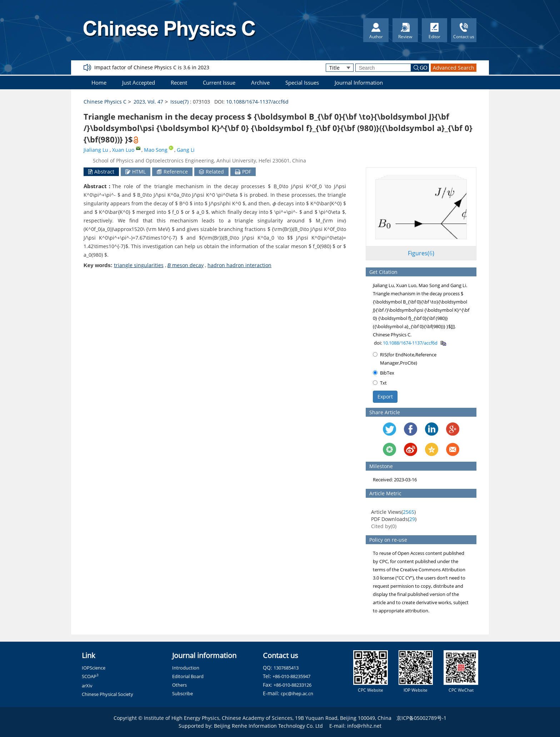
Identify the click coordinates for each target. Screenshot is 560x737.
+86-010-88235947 (291, 676)
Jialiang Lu (96, 150)
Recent (179, 82)
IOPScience (94, 668)
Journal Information (359, 82)
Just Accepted (139, 82)
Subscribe (182, 693)
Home (99, 82)
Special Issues (302, 82)
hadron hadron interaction (239, 265)
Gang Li (186, 150)
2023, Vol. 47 (148, 102)
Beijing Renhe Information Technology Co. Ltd (268, 726)
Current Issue (219, 82)
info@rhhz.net (364, 726)
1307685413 (286, 668)
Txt (380, 383)
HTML (136, 172)
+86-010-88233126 (292, 685)
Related (211, 172)
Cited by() (384, 526)
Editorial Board (188, 676)
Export (385, 397)
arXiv (87, 686)
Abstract (101, 172)
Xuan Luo (123, 150)
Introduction (186, 668)
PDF (243, 172)
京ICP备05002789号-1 (421, 718)
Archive (260, 82)
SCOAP (90, 676)
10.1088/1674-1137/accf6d (257, 102)
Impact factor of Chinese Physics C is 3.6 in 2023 (152, 67)
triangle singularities (139, 265)
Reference (172, 172)
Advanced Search (454, 68)
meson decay (186, 265)
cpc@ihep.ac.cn (297, 693)
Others (179, 685)
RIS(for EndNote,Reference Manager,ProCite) (405, 359)
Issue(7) (179, 102)
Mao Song (156, 150)
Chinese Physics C (105, 102)
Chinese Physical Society (107, 694)
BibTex (384, 373)
